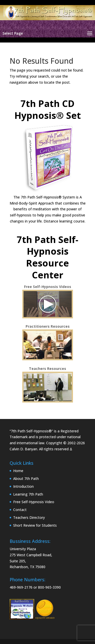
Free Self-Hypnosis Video (34, 502)
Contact (20, 510)
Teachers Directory (29, 517)
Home (18, 471)
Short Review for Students (35, 525)
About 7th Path (26, 479)
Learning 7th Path (28, 494)
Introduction (23, 486)
